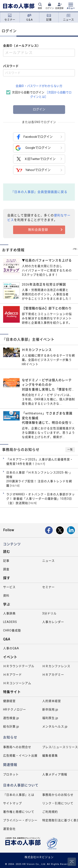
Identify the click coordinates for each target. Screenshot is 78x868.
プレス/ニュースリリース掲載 (60, 747)
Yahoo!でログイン (33, 170)
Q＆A (29, 17)
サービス (9, 587)
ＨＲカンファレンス (56, 666)
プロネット (11, 774)
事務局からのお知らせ (58, 795)
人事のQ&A (11, 648)
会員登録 (59, 8)
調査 (6, 569)
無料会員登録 (38, 230)
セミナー (10, 17)
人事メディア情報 (55, 774)
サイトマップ (12, 803)
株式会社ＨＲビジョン (39, 857)
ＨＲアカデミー (53, 675)
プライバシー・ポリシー (20, 820)
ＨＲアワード (12, 675)
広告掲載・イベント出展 (20, 756)
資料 (6, 596)
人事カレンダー (53, 622)
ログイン (50, 8)
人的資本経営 (52, 701)
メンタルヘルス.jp (55, 726)
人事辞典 (9, 613)
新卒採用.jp (50, 709)
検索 (40, 8)
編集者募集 (50, 756)
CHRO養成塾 (12, 630)
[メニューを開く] (71, 6)
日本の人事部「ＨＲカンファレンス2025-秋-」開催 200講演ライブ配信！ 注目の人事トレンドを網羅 (39, 479)
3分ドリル (49, 613)
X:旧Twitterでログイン (35, 159)
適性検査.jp (11, 718)
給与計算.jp (11, 726)
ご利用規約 (50, 812)
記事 (49, 17)
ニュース (68, 17)
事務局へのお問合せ (17, 747)
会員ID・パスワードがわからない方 (39, 86)
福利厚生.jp (50, 718)
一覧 (70, 450)
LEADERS (10, 622)
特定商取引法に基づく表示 (60, 820)
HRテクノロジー (15, 709)
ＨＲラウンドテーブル (19, 666)
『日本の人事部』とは (19, 795)
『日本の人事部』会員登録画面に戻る (39, 192)
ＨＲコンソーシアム (17, 683)
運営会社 (9, 829)
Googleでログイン (33, 148)
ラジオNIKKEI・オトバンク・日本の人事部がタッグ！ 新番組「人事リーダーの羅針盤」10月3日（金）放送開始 (41, 499)
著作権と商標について (19, 812)
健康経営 (9, 701)
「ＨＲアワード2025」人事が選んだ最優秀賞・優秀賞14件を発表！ (40, 462)
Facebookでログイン (34, 137)
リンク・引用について (58, 803)
